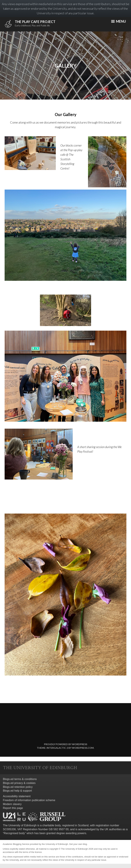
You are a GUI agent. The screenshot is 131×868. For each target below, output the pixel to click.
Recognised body (14, 833)
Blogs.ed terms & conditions (20, 779)
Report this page (13, 808)
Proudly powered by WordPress (66, 744)
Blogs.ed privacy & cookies (19, 783)
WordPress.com (83, 748)
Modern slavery (12, 804)
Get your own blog (78, 844)
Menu (119, 21)
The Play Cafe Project (35, 22)
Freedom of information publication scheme (29, 800)
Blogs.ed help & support (17, 791)
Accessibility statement (17, 796)
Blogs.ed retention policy (18, 787)
